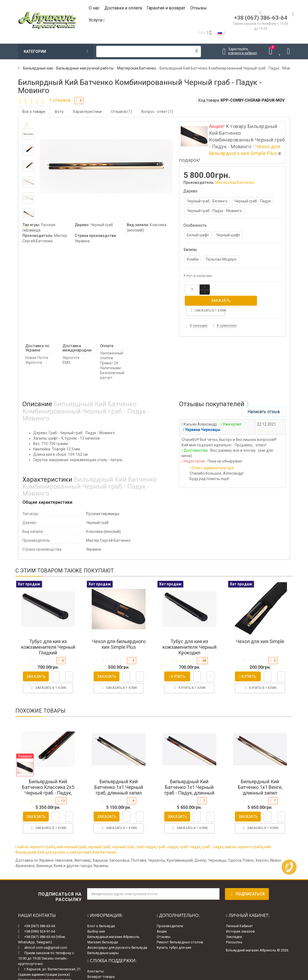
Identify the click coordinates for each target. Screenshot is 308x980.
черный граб (99, 826)
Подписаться (247, 873)
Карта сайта (97, 961)
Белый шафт (198, 235)
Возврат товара (101, 956)
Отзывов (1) (122, 112)
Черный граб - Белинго (207, 201)
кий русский (80, 831)
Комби (193, 259)
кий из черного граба (36, 826)
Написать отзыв (264, 391)
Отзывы (199, 8)
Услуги (97, 20)
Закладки (234, 916)
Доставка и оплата (123, 8)
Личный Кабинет (239, 905)
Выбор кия (96, 911)
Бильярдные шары (103, 932)
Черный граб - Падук (253, 201)
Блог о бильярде (101, 905)
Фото (59, 112)
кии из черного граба (244, 826)
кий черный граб (71, 826)
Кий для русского (53, 831)
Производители (170, 905)
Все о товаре (34, 112)
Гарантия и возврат (166, 8)
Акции (162, 911)
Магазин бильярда (103, 921)
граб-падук (146, 826)
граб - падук (213, 826)
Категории (56, 51)
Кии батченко (105, 831)
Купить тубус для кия (174, 927)
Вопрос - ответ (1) (157, 112)
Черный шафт (228, 235)
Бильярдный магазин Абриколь (113, 916)
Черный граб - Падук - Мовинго (214, 211)
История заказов (240, 911)
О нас (94, 8)
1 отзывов (60, 100)
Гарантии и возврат (104, 966)
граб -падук (168, 826)
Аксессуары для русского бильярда (117, 927)
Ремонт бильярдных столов (180, 921)
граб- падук (190, 826)
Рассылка (234, 921)
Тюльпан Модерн (221, 259)
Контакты (96, 950)
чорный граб (123, 826)
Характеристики (87, 112)
